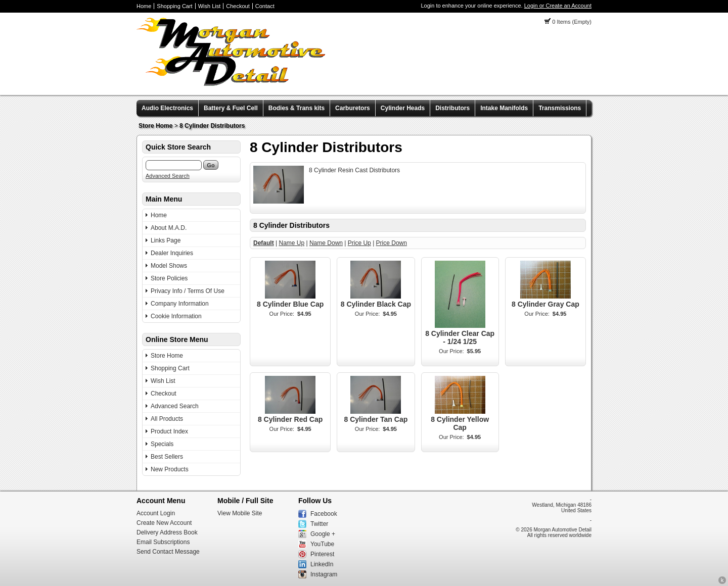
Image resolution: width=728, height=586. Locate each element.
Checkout (238, 6)
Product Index (169, 431)
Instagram (324, 574)
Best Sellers (167, 457)
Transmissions (560, 108)
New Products (170, 469)
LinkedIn (322, 564)
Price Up (359, 243)
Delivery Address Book (167, 532)
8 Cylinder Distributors (212, 126)
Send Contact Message (168, 552)
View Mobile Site (240, 513)
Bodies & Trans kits (297, 108)
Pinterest (322, 554)
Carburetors (353, 108)
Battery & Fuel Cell (231, 108)
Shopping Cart (174, 6)
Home (144, 6)
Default (264, 243)
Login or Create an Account (558, 6)
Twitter (319, 524)
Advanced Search (168, 176)
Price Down (392, 243)
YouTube (322, 544)
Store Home (155, 126)
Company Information (180, 304)
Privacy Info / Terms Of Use (188, 291)
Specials (162, 444)
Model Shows (169, 266)
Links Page (166, 240)
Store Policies (169, 278)
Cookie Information (176, 316)
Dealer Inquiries (172, 253)
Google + (323, 534)
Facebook (324, 514)
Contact (265, 6)
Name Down (326, 243)
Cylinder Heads (403, 108)
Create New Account (164, 523)
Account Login (156, 513)
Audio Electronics (167, 108)
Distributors (452, 108)
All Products (167, 419)
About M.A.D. (169, 228)
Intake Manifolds (504, 108)
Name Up (291, 243)
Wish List (210, 6)
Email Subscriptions (163, 542)
